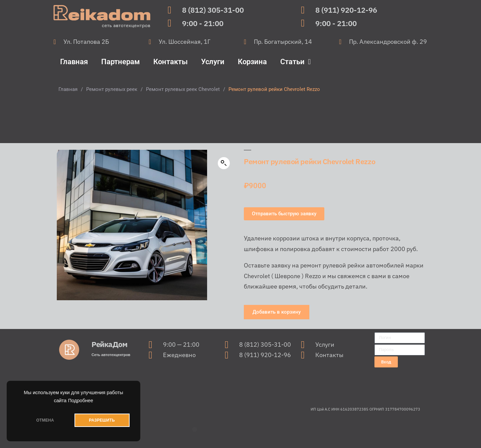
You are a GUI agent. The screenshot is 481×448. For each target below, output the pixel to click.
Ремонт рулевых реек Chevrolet (183, 89)
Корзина (252, 62)
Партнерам (121, 62)
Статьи (295, 62)
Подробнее (81, 401)
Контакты (171, 62)
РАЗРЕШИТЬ (102, 420)
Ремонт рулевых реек (112, 89)
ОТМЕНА (45, 420)
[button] (224, 163)
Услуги (213, 62)
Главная (74, 62)
